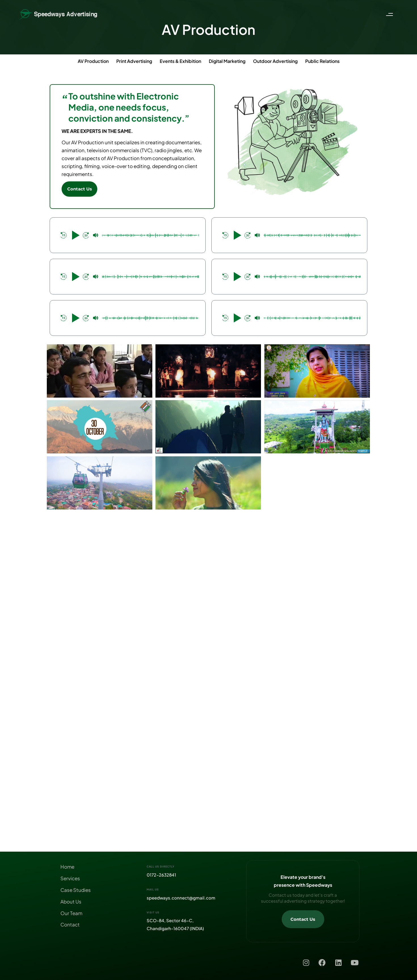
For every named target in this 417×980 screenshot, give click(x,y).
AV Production (93, 61)
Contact (70, 924)
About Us (71, 901)
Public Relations (322, 61)
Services (70, 878)
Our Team (71, 913)
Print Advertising (134, 61)
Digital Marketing (227, 61)
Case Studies (76, 890)
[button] (391, 14)
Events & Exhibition (180, 61)
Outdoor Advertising (275, 61)
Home (67, 867)
